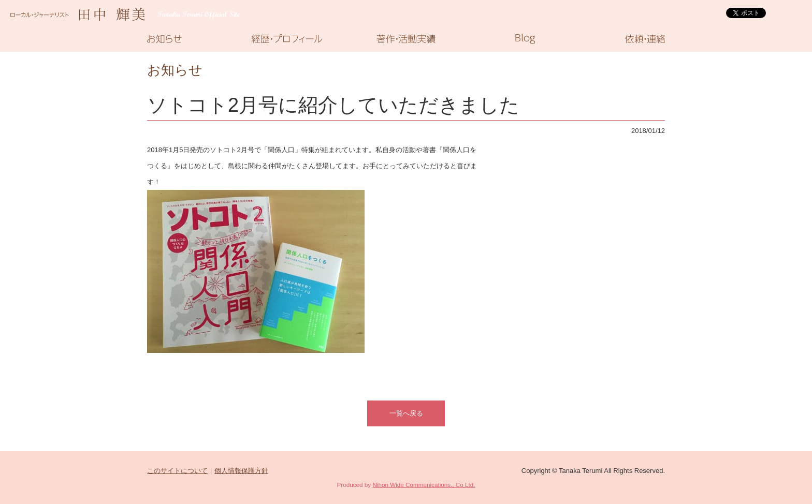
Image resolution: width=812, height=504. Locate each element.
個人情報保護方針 (241, 471)
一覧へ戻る (406, 413)
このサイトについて (177, 471)
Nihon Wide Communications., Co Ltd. (424, 485)
